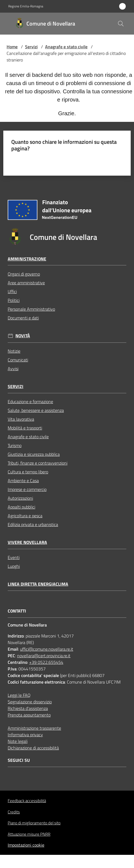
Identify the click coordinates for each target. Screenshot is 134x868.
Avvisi (13, 369)
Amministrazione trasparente (34, 728)
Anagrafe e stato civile (66, 47)
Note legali (18, 741)
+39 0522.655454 (46, 662)
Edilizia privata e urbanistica (33, 524)
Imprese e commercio (27, 489)
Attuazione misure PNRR (29, 834)
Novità (23, 336)
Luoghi (14, 566)
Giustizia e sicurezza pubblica (34, 454)
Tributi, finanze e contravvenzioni (38, 463)
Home (12, 47)
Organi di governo (24, 274)
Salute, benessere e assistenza (36, 410)
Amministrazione (27, 259)
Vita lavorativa (21, 419)
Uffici (12, 291)
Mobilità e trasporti (25, 428)
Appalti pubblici (21, 507)
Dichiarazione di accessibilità (33, 748)
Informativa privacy (25, 735)
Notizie (14, 351)
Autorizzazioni (20, 498)
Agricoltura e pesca (25, 516)
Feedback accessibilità (27, 801)
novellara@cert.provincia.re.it (44, 656)
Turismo (15, 445)
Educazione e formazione (30, 401)
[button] (121, 24)
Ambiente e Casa (23, 481)
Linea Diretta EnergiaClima (38, 584)
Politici (14, 300)
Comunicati (18, 360)
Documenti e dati (23, 318)
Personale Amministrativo (31, 309)
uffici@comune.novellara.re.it (47, 649)
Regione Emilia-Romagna (26, 6)
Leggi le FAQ (19, 695)
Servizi (31, 47)
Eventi (14, 557)
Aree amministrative (26, 283)
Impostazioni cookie (26, 845)
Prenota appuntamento (29, 715)
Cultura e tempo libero (28, 472)
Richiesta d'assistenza (28, 708)
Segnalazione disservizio (30, 702)
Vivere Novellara (27, 542)
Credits (14, 812)
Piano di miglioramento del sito (34, 823)
